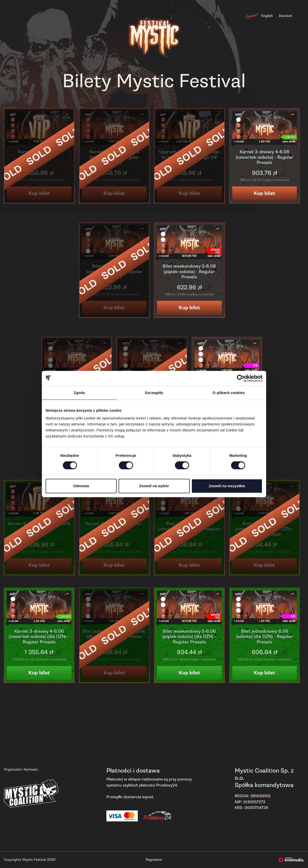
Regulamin (154, 860)
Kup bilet (264, 193)
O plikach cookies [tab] (229, 393)
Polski (251, 16)
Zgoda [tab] (79, 393)
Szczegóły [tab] (154, 393)
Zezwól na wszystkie (227, 486)
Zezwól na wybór (154, 486)
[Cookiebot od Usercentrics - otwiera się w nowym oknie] (241, 378)
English (267, 16)
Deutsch (285, 16)
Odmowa (81, 486)
